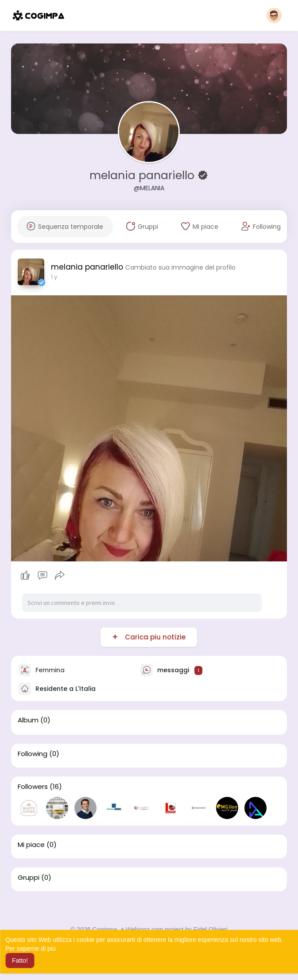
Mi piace (31, 845)
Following (33, 754)
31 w (57, 277)
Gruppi (29, 878)
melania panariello (143, 175)
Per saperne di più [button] (31, 949)
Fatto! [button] (20, 960)
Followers (33, 787)
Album (28, 720)
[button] (274, 16)
